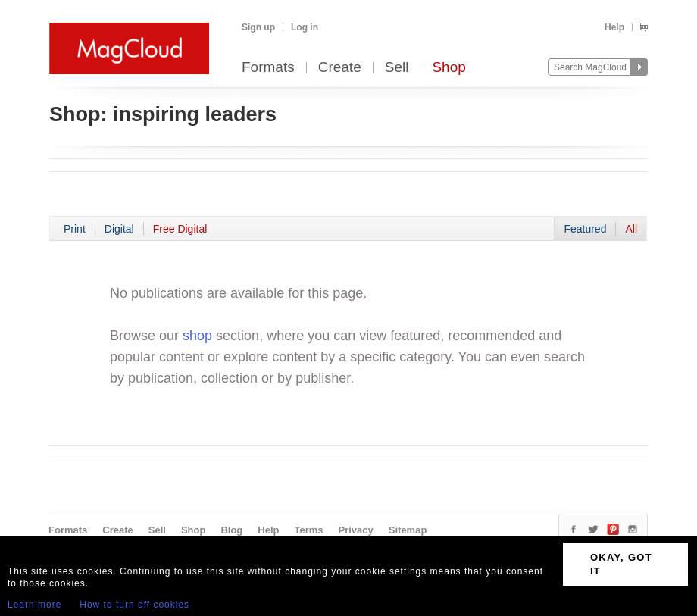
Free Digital (180, 229)
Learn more (34, 605)
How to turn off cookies (134, 605)
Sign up (258, 27)
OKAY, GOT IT (621, 564)
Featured (585, 229)
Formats (268, 68)
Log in (305, 27)
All (631, 229)
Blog (231, 530)
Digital (119, 229)
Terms (308, 530)
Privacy (356, 530)
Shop (449, 68)
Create (340, 68)
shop (197, 336)
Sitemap (408, 530)
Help (614, 27)
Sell (397, 68)
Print (75, 229)
